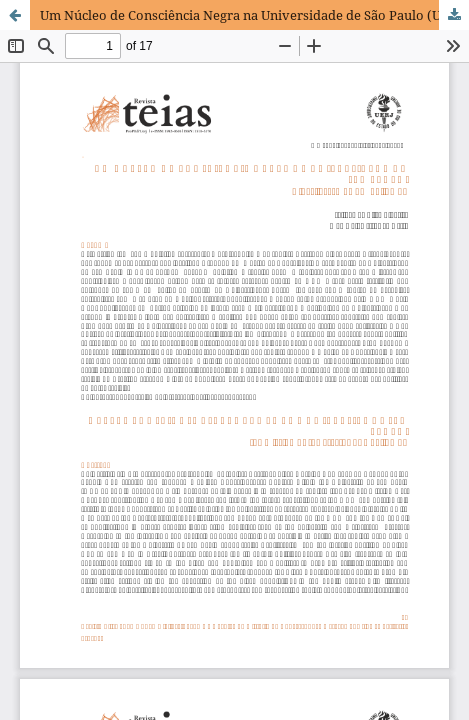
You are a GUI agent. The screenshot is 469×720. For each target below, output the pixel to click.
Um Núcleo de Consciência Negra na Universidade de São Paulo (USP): (252, 15)
